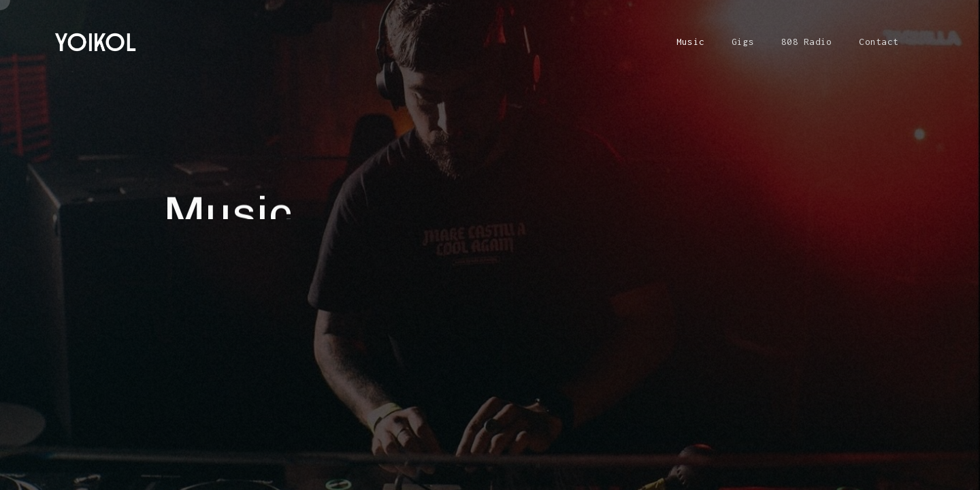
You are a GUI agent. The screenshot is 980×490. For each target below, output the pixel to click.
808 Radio (806, 42)
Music (690, 42)
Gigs (743, 42)
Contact (879, 42)
